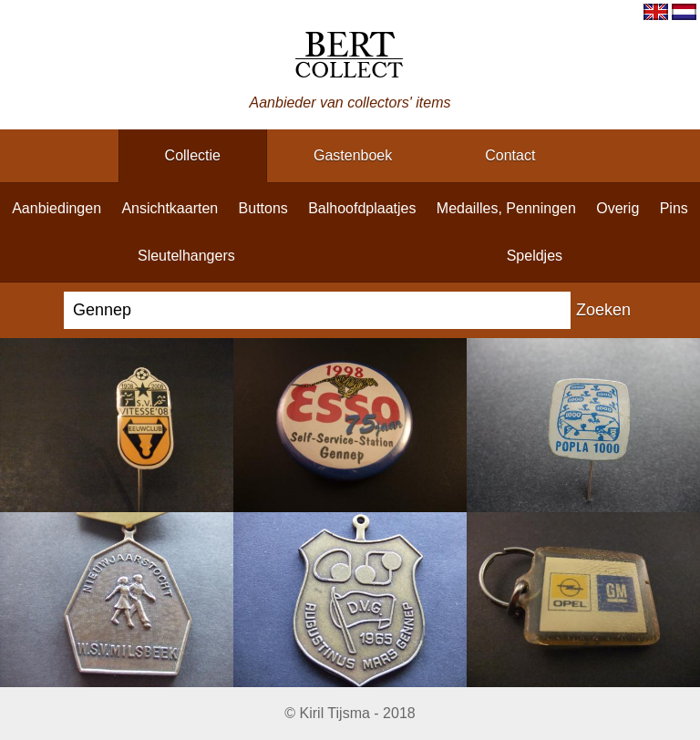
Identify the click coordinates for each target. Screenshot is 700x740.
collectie (193, 155)
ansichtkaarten (170, 208)
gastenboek (353, 155)
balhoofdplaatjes (362, 208)
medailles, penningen (506, 208)
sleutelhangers (186, 256)
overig (618, 208)
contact (510, 155)
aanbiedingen (57, 208)
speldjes (535, 256)
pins (674, 208)
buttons (263, 208)
